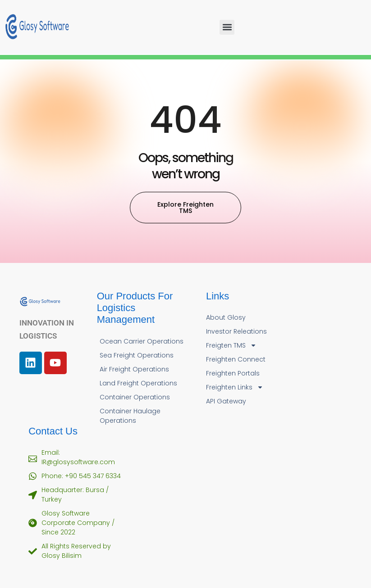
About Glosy (226, 317)
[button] (227, 27)
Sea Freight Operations (137, 355)
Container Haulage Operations (130, 416)
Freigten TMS (231, 346)
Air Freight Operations (134, 369)
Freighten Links (235, 387)
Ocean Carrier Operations (142, 341)
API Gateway (226, 401)
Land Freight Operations (138, 383)
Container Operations (135, 397)
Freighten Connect (236, 359)
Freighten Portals (233, 373)
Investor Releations (236, 331)
